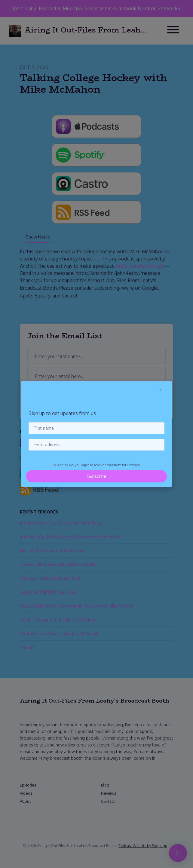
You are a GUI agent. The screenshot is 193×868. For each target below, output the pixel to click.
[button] (161, 389)
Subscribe (97, 476)
